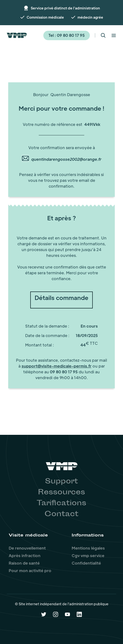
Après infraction (25, 556)
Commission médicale (45, 17)
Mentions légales (88, 548)
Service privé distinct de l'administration (65, 8)
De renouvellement (27, 548)
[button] (114, 35)
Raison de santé (24, 563)
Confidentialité (86, 563)
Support (61, 482)
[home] (17, 35)
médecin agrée (90, 17)
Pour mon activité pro (30, 571)
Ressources (61, 493)
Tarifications (61, 504)
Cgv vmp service (88, 556)
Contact (61, 514)
